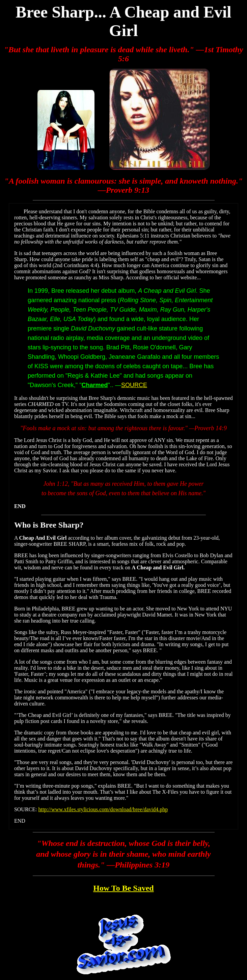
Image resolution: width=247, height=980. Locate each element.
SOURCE (134, 385)
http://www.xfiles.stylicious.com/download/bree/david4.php (103, 809)
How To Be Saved (123, 888)
